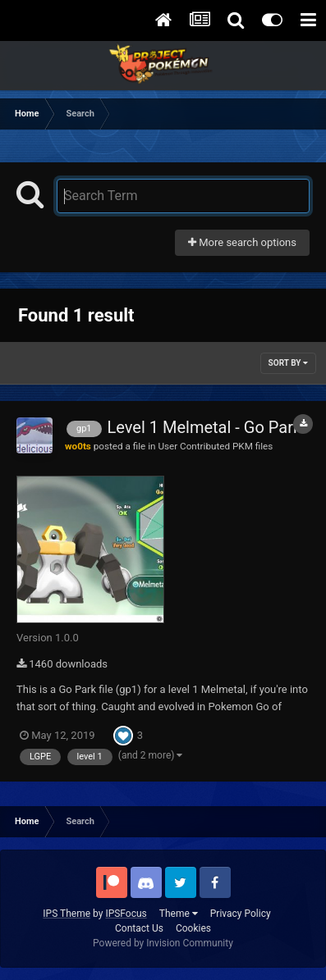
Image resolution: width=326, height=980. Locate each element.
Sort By (288, 363)
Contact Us (139, 928)
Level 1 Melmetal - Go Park (205, 427)
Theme (179, 914)
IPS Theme (67, 914)
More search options (242, 242)
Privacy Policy (241, 914)
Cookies (193, 928)
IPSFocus (126, 914)
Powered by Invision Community (163, 943)
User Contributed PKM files (215, 446)
